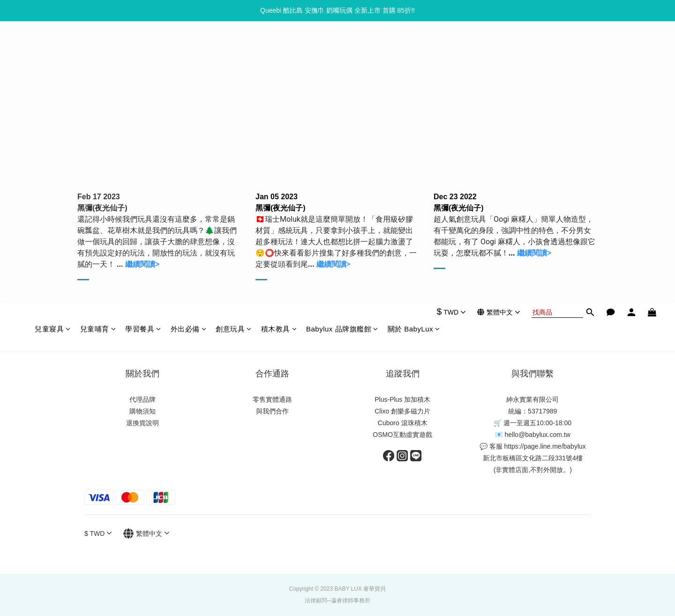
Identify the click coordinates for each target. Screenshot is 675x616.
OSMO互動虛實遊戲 (402, 435)
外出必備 (189, 48)
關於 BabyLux (414, 48)
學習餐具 (143, 48)
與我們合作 (272, 411)
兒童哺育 (98, 48)
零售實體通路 (272, 399)
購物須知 (142, 411)
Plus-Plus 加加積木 (402, 399)
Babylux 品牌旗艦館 (342, 48)
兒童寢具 (53, 48)
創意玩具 (234, 48)
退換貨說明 (142, 423)
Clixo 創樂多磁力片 (402, 411)
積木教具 (279, 48)
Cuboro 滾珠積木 (403, 423)
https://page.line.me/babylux (545, 446)
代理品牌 (142, 399)
